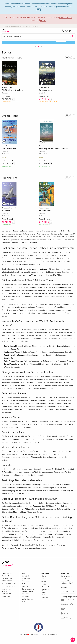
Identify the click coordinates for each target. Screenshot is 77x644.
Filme (43, 579)
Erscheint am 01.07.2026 (11, 102)
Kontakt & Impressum (26, 577)
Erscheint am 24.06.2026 (48, 102)
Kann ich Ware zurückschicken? (67, 582)
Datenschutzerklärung (59, 4)
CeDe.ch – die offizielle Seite (7, 580)
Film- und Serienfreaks (6, 593)
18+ (43, 600)
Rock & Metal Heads (9, 583)
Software (45, 598)
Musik (44, 576)
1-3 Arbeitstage (7, 166)
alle (67, 57)
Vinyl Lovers (6, 589)
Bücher (44, 584)
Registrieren (27, 597)
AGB (24, 584)
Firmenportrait (27, 581)
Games (44, 582)
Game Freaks (7, 596)
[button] (36, 47)
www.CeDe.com (66, 17)
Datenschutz (27, 586)
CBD (43, 595)
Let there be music (9, 586)
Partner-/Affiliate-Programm (28, 593)
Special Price (10, 178)
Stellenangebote (28, 589)
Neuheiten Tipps (12, 58)
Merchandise (46, 587)
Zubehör (45, 592)
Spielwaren (45, 590)
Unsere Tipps (10, 116)
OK (39, 10)
